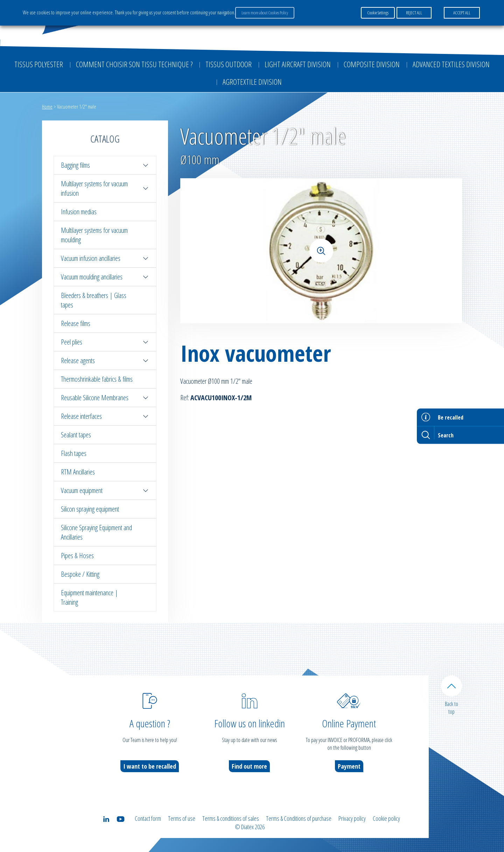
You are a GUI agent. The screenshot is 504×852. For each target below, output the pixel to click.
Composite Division (372, 64)
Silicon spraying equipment (90, 509)
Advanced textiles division (451, 64)
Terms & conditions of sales (231, 818)
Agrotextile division (252, 82)
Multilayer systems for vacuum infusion (105, 188)
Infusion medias (79, 212)
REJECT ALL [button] (414, 13)
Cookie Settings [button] (378, 13)
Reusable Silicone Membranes (105, 398)
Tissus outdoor (229, 64)
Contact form (148, 818)
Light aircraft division (298, 64)
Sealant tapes (76, 435)
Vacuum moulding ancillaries (105, 277)
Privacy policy (352, 818)
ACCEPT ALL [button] (462, 13)
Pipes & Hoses (77, 556)
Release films (76, 323)
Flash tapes (74, 453)
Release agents (105, 361)
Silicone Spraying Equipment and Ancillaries (96, 532)
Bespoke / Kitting (80, 574)
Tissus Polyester (39, 64)
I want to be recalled (150, 766)
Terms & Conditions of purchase (299, 818)
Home (47, 106)
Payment (349, 766)
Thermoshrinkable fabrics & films (97, 379)
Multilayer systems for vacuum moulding (94, 235)
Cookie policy (386, 818)
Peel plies (105, 342)
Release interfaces (105, 416)
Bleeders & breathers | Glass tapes (94, 300)
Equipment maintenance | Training (89, 597)
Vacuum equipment (105, 490)
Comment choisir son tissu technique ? (134, 64)
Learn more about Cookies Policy (265, 13)
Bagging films (105, 165)
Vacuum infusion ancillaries (105, 258)
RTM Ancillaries (78, 472)
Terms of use (182, 818)
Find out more (249, 766)
